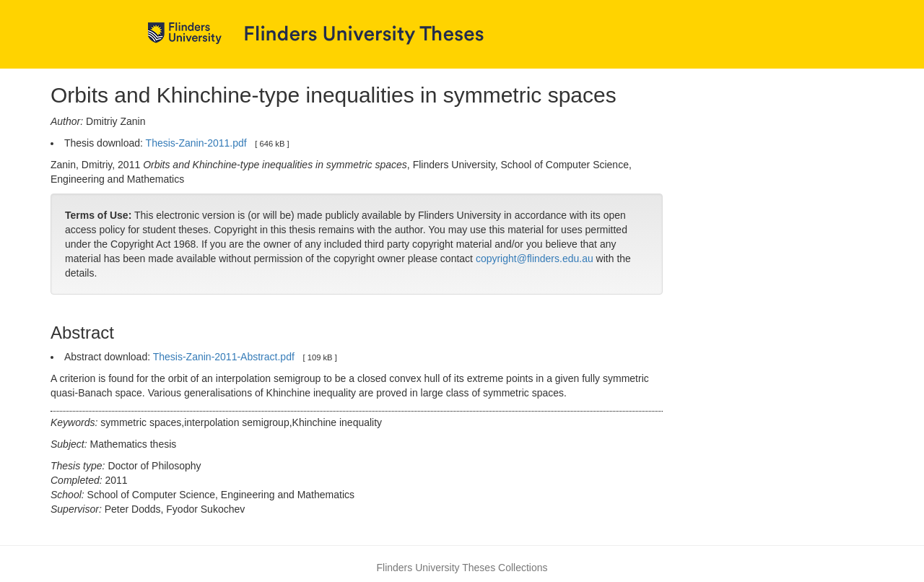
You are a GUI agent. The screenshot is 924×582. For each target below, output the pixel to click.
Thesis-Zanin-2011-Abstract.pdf (224, 357)
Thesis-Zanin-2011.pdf (196, 143)
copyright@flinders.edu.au (535, 259)
